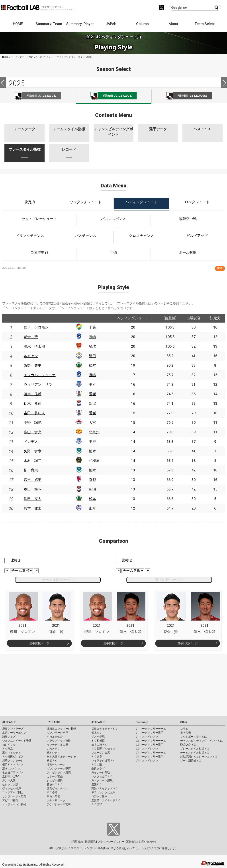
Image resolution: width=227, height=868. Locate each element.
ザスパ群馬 (98, 737)
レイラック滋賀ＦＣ (103, 761)
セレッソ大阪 (10, 784)
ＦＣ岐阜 (97, 757)
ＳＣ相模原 (98, 741)
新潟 (92, 404)
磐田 (92, 356)
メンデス (31, 442)
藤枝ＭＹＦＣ (55, 784)
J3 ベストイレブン (147, 761)
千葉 (92, 327)
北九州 (94, 432)
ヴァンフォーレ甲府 (59, 769)
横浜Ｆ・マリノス (13, 765)
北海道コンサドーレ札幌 (61, 729)
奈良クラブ (98, 769)
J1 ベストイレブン (147, 737)
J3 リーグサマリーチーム (151, 753)
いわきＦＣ (53, 749)
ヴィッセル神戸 (12, 788)
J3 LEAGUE (98, 722)
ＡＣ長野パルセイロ (103, 749)
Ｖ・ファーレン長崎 (14, 804)
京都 (92, 480)
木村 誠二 (33, 461)
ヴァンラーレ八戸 (57, 733)
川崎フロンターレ (13, 761)
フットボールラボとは (194, 737)
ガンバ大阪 (9, 780)
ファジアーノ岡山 (13, 792)
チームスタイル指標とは (195, 753)
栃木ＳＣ (97, 733)
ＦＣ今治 (52, 792)
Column (142, 24)
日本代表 (186, 733)
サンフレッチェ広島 (14, 796)
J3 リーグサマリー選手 (150, 757)
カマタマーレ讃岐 (102, 780)
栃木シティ (53, 753)
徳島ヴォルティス (57, 788)
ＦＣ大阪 (97, 765)
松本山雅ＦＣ (99, 745)
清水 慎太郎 (34, 346)
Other (184, 722)
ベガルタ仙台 (55, 737)
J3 (189, 96)
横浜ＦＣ (52, 761)
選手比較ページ (39, 643)
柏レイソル (9, 745)
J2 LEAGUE (54, 722)
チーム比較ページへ (58, 580)
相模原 (94, 461)
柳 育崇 (31, 470)
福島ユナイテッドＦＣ (105, 729)
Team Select (205, 24)
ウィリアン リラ (38, 384)
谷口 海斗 (33, 489)
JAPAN (111, 24)
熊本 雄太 (33, 508)
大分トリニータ (56, 800)
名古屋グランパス (13, 773)
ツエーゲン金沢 (101, 753)
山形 (92, 508)
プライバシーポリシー (111, 842)
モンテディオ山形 (57, 745)
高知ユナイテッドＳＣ (105, 788)
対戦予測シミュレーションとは (199, 757)
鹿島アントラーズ (13, 729)
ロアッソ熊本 (99, 796)
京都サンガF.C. (11, 777)
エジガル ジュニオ (40, 375)
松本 (92, 365)
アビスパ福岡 (10, 800)
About (173, 24)
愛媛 (92, 394)
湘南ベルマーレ (56, 765)
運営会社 (131, 842)
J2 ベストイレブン (147, 749)
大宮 (92, 423)
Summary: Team (49, 24)
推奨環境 (90, 842)
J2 (113, 96)
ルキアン (31, 356)
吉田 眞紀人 (34, 413)
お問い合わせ (147, 842)
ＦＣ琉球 (97, 804)
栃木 (92, 451)
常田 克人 (33, 499)
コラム (184, 729)
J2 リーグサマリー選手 (150, 745)
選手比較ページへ (169, 580)
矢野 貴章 (33, 451)
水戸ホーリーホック (14, 733)
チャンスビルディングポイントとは (202, 741)
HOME (18, 24)
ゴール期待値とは (191, 761)
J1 (38, 96)
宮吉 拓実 (33, 480)
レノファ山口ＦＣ (102, 777)
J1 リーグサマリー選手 (150, 733)
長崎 (92, 337)
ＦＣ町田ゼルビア (13, 757)
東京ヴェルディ (12, 753)
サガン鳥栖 (53, 796)
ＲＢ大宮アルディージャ (61, 757)
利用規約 (78, 842)
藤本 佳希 (33, 394)
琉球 (92, 346)
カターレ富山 (55, 777)
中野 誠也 (33, 423)
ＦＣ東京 (8, 749)
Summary (142, 722)
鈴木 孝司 (33, 404)
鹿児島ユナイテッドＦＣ (106, 800)
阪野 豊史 (33, 365)
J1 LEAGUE (9, 722)
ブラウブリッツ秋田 (59, 741)
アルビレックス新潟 (59, 773)
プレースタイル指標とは (134, 303)
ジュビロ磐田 (55, 780)
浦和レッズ (9, 737)
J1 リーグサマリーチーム (151, 729)
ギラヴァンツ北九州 (103, 792)
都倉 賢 (31, 337)
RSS (220, 268)
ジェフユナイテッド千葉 (17, 741)
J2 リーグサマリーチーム (151, 741)
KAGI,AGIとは (188, 745)
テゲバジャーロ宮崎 (59, 804)
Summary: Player (80, 24)
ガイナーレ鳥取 (101, 773)
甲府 (92, 384)
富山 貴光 (33, 432)
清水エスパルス (12, 769)
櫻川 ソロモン (36, 327)
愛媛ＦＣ (97, 784)
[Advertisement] (113, 685)
